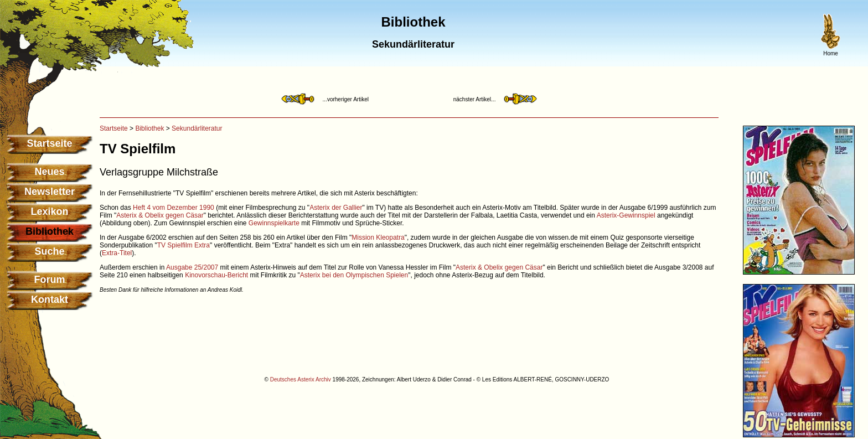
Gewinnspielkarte (274, 223)
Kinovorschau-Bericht (216, 275)
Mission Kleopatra (378, 237)
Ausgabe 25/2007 (192, 267)
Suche (49, 251)
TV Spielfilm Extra (184, 245)
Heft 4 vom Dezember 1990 (174, 208)
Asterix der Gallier (336, 208)
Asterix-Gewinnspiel (626, 215)
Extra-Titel (117, 253)
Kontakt (50, 299)
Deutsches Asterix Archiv (301, 379)
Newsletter (50, 192)
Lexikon (49, 211)
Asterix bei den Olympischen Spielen (354, 275)
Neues (49, 172)
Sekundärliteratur (197, 128)
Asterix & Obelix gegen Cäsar (160, 215)
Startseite (49, 143)
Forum (50, 280)
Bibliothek (149, 128)
